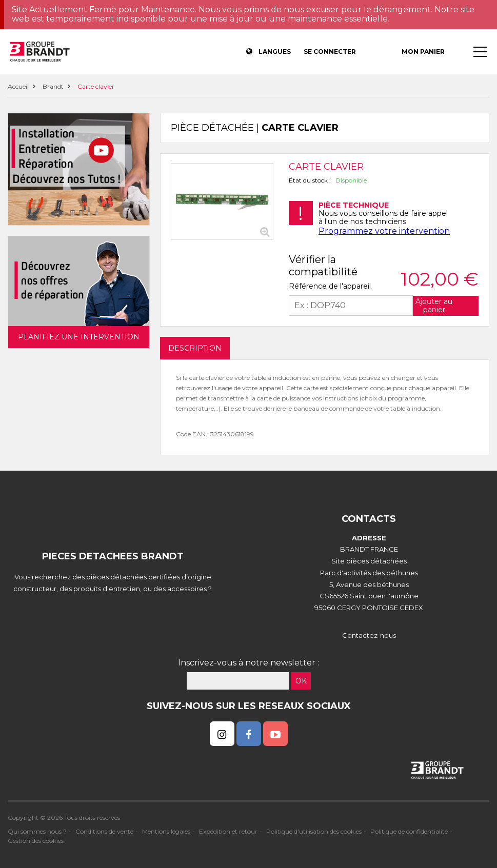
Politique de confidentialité (409, 831)
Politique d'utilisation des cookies (314, 831)
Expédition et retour (228, 831)
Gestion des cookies (36, 841)
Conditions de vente (104, 831)
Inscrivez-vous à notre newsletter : (248, 663)
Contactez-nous (369, 635)
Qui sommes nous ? (37, 831)
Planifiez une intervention (79, 337)
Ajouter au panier (434, 306)
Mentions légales (166, 831)
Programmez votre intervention (384, 231)
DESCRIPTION (195, 348)
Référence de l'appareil (330, 286)
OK (301, 681)
